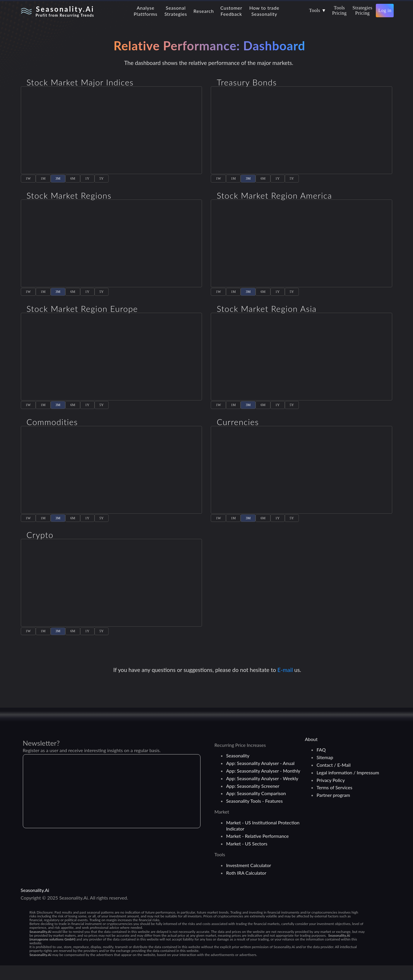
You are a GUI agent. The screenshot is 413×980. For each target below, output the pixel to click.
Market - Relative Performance (257, 851)
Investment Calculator (249, 880)
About (311, 754)
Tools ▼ (318, 10)
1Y (87, 181)
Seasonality (238, 770)
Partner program (333, 810)
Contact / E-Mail (333, 779)
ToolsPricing (340, 10)
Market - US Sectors (247, 858)
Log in (385, 10)
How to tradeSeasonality (264, 11)
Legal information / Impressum (348, 787)
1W (28, 181)
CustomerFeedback (231, 11)
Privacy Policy (331, 795)
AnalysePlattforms (146, 11)
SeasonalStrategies (176, 11)
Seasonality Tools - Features (254, 815)
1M (43, 181)
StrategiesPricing (362, 10)
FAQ (321, 764)
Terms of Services (334, 802)
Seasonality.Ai (35, 905)
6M (73, 181)
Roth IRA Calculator (246, 887)
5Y (102, 181)
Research (204, 11)
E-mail (286, 684)
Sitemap (325, 772)
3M (58, 181)
